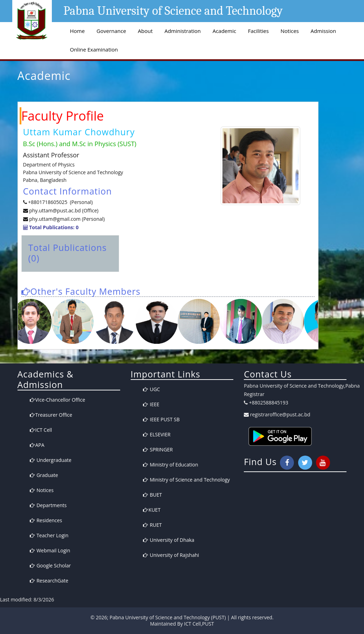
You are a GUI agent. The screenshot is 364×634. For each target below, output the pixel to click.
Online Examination (94, 49)
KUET (152, 510)
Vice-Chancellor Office (58, 400)
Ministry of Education (171, 465)
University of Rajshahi (171, 555)
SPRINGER (158, 449)
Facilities (258, 31)
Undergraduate (51, 460)
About (145, 31)
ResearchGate (49, 581)
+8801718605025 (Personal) (60, 202)
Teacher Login (49, 535)
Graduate (44, 475)
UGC (152, 389)
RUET (152, 525)
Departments (48, 505)
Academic (224, 31)
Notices (290, 31)
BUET (152, 495)
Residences (46, 520)
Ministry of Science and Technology (186, 480)
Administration (183, 31)
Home (77, 31)
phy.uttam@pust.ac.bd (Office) (63, 210)
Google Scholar (50, 565)
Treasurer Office (51, 415)
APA (37, 445)
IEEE (151, 404)
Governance (111, 31)
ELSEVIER (157, 434)
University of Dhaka (169, 540)
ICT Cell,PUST (199, 624)
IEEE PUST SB (161, 419)
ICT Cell (41, 430)
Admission (324, 31)
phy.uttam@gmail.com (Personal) (67, 219)
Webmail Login (50, 550)
